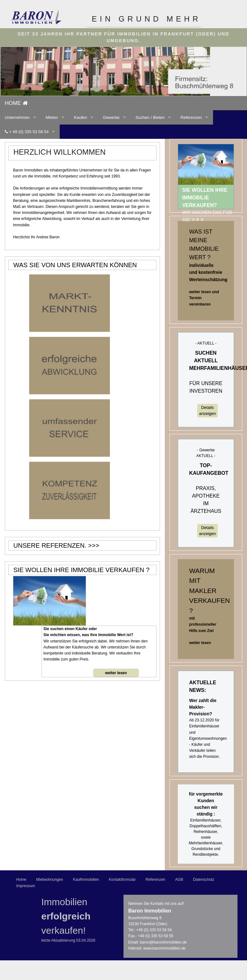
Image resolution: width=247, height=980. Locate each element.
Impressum (26, 886)
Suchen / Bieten (150, 117)
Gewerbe (111, 117)
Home (21, 880)
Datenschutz (204, 880)
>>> (94, 545)
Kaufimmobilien (86, 880)
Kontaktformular (122, 880)
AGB (179, 880)
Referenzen (191, 117)
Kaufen (80, 117)
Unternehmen (17, 117)
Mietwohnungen (50, 880)
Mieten (52, 117)
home (16, 103)
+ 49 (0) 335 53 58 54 (27, 132)
